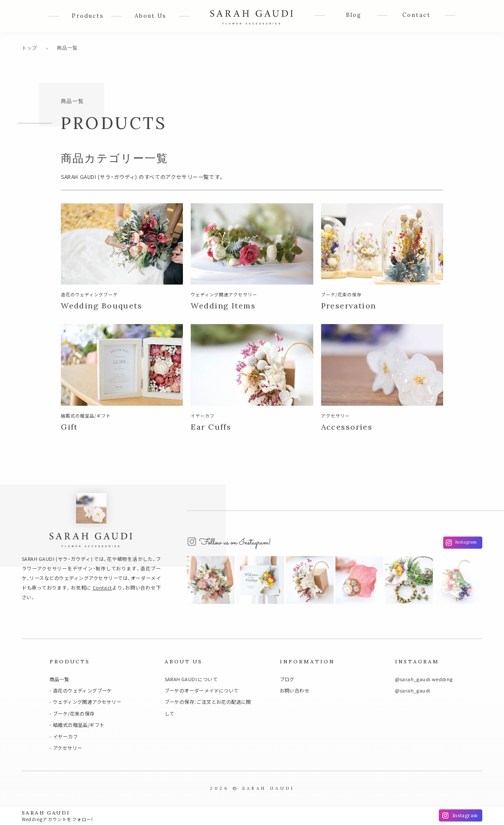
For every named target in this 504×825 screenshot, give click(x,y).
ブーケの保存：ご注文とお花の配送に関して (208, 707)
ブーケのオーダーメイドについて (202, 690)
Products (88, 16)
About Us (151, 16)
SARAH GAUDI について (191, 679)
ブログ (287, 679)
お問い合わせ (295, 690)
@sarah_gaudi (413, 690)
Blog (354, 15)
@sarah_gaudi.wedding (424, 679)
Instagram (466, 542)
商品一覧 (60, 679)
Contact (416, 15)
